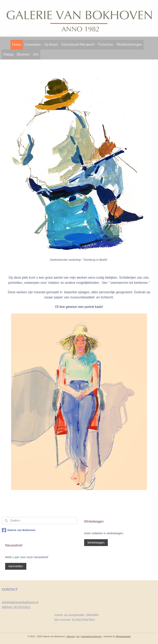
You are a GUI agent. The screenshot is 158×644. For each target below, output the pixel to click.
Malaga (9, 54)
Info (36, 54)
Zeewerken (33, 45)
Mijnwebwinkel (123, 636)
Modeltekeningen (129, 45)
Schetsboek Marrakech (78, 45)
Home (17, 45)
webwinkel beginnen (91, 636)
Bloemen (23, 54)
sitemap (71, 636)
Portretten (106, 45)
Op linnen (51, 45)
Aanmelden (16, 566)
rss (78, 636)
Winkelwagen (96, 543)
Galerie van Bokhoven (19, 530)
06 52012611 (22, 607)
